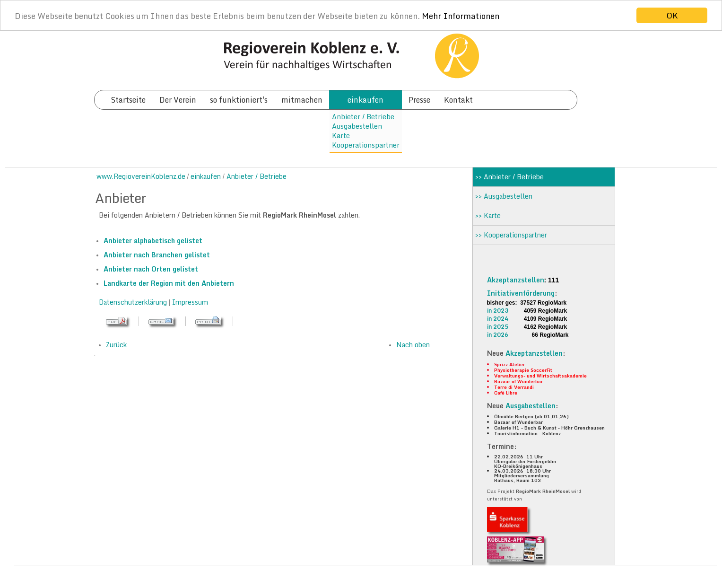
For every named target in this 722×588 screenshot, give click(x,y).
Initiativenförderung (521, 293)
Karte (341, 136)
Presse (419, 100)
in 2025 (498, 327)
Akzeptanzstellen (516, 280)
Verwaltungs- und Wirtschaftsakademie (540, 376)
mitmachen (302, 100)
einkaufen (365, 100)
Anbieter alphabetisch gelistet (153, 241)
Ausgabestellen (357, 126)
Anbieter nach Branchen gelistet (157, 255)
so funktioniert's (239, 100)
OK (672, 15)
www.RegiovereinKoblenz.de (141, 176)
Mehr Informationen (461, 15)
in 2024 (498, 319)
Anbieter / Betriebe (363, 117)
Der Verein (178, 100)
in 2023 (498, 311)
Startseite (128, 100)
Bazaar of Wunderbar (518, 381)
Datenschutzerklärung (134, 302)
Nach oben (413, 345)
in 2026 (498, 335)
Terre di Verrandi (514, 387)
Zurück (116, 345)
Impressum (190, 302)
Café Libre (506, 393)
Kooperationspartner (366, 145)
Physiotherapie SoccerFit (523, 370)
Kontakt (458, 100)
